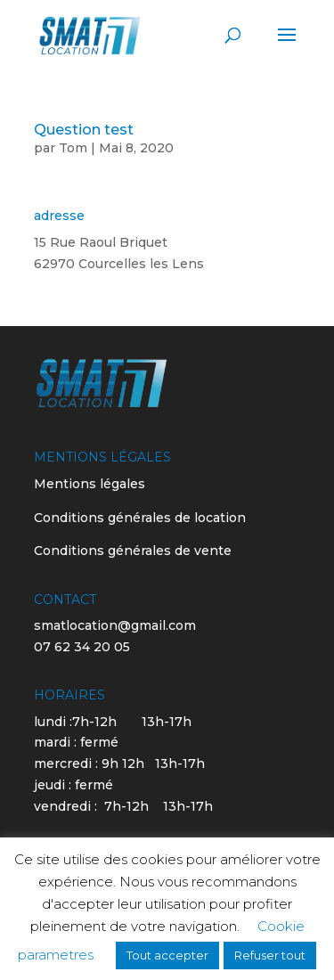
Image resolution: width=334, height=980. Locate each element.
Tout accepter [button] (167, 955)
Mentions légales (90, 484)
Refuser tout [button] (270, 955)
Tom (73, 148)
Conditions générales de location (140, 518)
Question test (84, 130)
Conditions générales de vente (133, 551)
